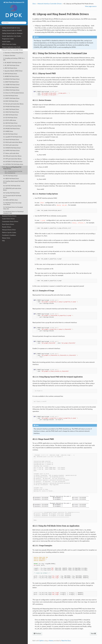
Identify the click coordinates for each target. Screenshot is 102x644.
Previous (37, 634)
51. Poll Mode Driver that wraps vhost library (12, 204)
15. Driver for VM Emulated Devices (14, 93)
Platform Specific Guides (9, 233)
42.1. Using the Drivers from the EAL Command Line (13, 172)
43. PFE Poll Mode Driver (10, 176)
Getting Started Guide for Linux (11, 28)
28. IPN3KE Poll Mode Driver (12, 129)
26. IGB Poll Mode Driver (10, 123)
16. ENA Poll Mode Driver (11, 96)
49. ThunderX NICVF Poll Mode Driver (12, 196)
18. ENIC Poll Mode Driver (11, 101)
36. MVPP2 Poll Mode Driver (11, 151)
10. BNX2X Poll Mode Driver (11, 79)
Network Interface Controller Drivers (12, 50)
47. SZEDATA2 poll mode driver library (12, 189)
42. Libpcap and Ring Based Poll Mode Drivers (12, 168)
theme (51, 641)
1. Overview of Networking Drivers (13, 53)
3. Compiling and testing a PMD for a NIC (14, 59)
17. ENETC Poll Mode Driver (11, 98)
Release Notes (6, 238)
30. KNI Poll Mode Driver (10, 134)
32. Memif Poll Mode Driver (11, 140)
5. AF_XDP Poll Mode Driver (11, 65)
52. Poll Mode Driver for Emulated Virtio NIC (13, 208)
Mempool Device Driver (9, 230)
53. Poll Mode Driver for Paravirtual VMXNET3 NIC (13, 212)
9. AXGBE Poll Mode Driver (11, 76)
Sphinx (42, 641)
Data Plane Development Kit (15, 10)
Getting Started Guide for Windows (12, 33)
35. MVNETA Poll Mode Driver (12, 148)
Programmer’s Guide (8, 39)
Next (93, 634)
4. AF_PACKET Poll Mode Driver (12, 63)
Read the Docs (66, 641)
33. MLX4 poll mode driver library (13, 142)
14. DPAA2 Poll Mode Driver (11, 90)
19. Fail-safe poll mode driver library (13, 104)
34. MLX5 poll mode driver (11, 145)
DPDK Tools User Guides (9, 44)
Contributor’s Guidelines (9, 235)
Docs (34, 4)
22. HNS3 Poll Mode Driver (11, 112)
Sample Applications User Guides (12, 36)
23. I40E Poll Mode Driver (11, 115)
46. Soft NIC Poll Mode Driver (12, 186)
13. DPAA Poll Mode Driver (11, 87)
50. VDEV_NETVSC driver (10, 200)
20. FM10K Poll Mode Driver (11, 107)
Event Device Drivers (8, 224)
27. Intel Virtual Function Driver (12, 126)
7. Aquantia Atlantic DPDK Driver (13, 71)
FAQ (3, 241)
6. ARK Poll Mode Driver (10, 68)
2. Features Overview (9, 56)
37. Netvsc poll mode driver (11, 153)
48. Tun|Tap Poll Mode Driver (11, 193)
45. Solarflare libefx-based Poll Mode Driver (14, 182)
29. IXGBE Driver (8, 131)
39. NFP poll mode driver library (12, 159)
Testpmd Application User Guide (11, 47)
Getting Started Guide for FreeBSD (12, 31)
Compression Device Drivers (10, 222)
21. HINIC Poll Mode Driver (11, 109)
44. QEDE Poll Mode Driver (11, 179)
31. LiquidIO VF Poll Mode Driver (13, 137)
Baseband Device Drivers (9, 216)
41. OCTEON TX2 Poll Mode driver (13, 164)
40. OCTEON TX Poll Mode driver (13, 162)
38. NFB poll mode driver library (12, 156)
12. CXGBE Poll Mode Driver (11, 85)
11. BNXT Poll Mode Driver (11, 82)
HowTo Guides (6, 42)
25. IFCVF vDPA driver (10, 120)
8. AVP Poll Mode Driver (10, 74)
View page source (91, 6)
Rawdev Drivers (7, 227)
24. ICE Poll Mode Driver (10, 118)
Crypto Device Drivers (8, 219)
